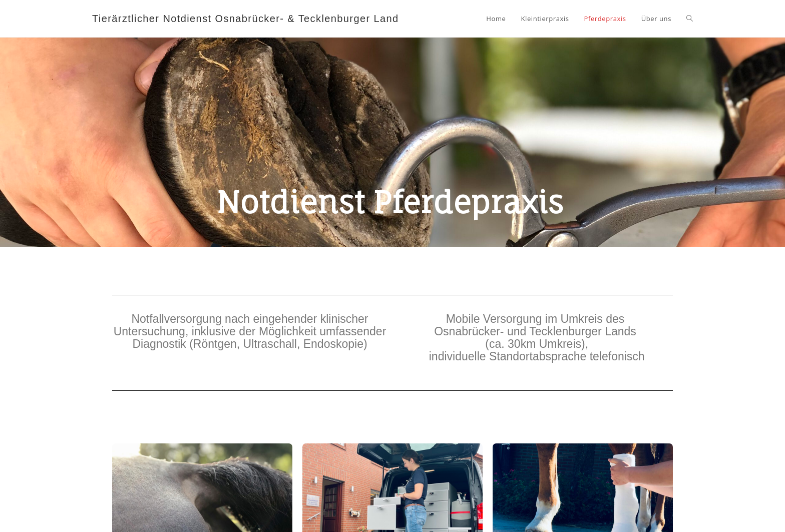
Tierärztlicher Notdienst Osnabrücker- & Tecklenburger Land (246, 19)
